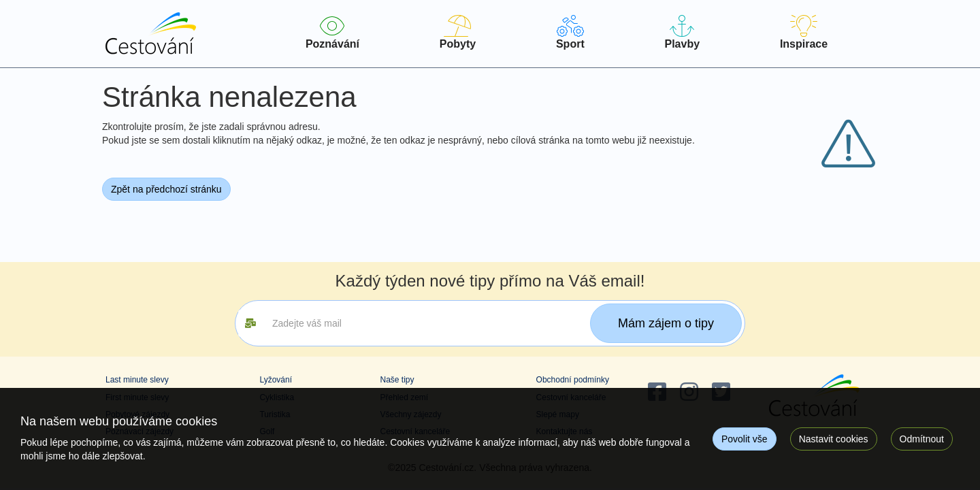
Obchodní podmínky (573, 380)
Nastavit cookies (834, 439)
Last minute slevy (137, 380)
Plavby (682, 32)
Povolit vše (745, 439)
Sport (570, 32)
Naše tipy (397, 380)
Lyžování (276, 380)
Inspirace (804, 32)
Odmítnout (922, 439)
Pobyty (458, 32)
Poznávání (332, 32)
